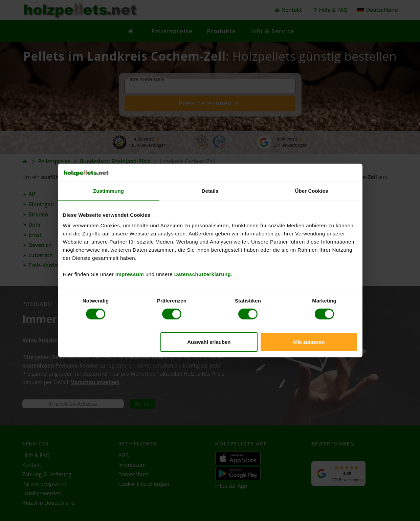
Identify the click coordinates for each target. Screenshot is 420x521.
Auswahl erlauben (209, 342)
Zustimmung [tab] (108, 191)
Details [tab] (210, 191)
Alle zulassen (308, 342)
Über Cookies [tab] (312, 191)
